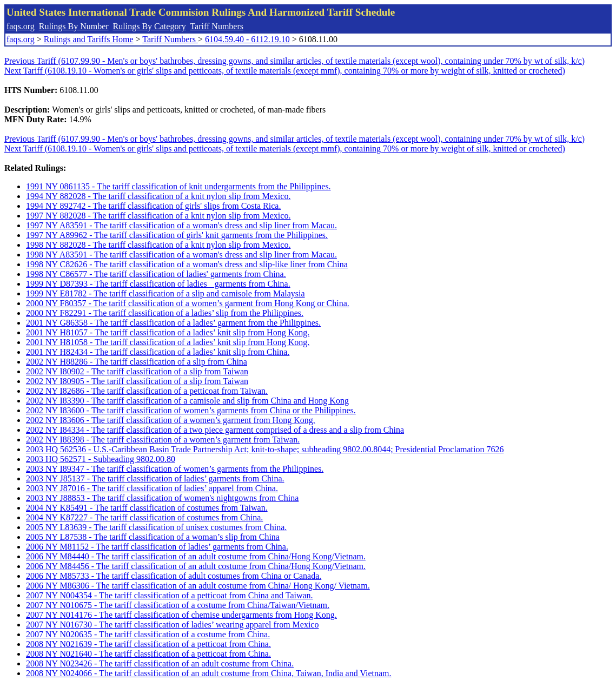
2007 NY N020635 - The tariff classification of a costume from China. (148, 634)
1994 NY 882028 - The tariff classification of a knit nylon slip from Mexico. (158, 196)
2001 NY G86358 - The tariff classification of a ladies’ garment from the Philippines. (173, 323)
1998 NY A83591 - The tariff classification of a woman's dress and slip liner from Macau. (181, 255)
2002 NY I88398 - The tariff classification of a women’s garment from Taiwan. (163, 440)
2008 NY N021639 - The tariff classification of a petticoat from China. (148, 644)
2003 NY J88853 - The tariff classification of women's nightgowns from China (162, 498)
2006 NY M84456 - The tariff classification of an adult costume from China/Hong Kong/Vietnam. (196, 566)
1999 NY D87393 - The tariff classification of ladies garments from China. (158, 284)
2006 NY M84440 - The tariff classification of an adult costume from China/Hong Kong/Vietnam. (196, 556)
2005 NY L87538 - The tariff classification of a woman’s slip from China (153, 537)
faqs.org (21, 26)
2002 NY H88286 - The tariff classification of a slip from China (137, 362)
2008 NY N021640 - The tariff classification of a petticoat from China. (148, 654)
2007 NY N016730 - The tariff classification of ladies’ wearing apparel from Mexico (172, 625)
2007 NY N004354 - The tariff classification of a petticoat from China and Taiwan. (170, 595)
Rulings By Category (150, 26)
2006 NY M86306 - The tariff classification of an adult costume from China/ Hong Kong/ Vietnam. (198, 586)
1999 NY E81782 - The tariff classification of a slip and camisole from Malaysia (165, 293)
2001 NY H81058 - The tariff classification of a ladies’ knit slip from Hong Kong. (168, 342)
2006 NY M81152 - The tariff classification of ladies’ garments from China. (157, 547)
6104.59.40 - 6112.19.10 (247, 39)
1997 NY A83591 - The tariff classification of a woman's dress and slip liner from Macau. (181, 225)
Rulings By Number (74, 26)
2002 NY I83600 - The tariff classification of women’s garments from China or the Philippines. (191, 410)
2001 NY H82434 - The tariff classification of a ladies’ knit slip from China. (158, 352)
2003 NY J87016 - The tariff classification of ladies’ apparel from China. (152, 488)
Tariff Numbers (217, 26)
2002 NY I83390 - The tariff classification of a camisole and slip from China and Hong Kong (187, 401)
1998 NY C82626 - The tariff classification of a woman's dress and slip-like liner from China (187, 264)
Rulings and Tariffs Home (89, 39)
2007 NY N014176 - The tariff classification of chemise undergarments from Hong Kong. (181, 615)
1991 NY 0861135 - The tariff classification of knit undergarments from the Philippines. (178, 186)
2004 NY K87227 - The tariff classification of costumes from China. (144, 517)
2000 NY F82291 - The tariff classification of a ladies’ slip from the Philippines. (165, 313)
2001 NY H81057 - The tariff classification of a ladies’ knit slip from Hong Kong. (168, 332)
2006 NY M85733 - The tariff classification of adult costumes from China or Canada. (174, 576)
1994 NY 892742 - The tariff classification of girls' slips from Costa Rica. (153, 206)
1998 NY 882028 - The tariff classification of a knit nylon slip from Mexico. (158, 245)
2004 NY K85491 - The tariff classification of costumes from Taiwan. (147, 508)
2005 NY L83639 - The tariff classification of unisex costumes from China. (156, 527)
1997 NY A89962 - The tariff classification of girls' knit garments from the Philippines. (177, 235)
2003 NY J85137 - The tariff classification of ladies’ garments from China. (155, 478)
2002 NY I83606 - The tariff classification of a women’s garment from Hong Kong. (171, 420)
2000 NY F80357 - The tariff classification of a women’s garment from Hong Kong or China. (188, 303)
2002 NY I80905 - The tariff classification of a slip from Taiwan (137, 381)
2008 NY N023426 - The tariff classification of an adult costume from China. (160, 663)
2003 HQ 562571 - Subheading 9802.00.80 (101, 459)
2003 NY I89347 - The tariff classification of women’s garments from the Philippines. (175, 469)
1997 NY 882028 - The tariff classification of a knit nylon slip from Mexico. (158, 216)
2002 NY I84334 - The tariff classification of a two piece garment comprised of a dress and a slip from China (215, 430)
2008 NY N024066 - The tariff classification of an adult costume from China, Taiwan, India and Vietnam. (209, 673)
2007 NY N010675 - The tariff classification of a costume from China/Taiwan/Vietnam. (178, 605)
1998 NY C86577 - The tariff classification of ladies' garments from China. (156, 274)
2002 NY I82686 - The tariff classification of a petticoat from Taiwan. (147, 391)
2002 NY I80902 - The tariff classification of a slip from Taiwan (137, 371)
